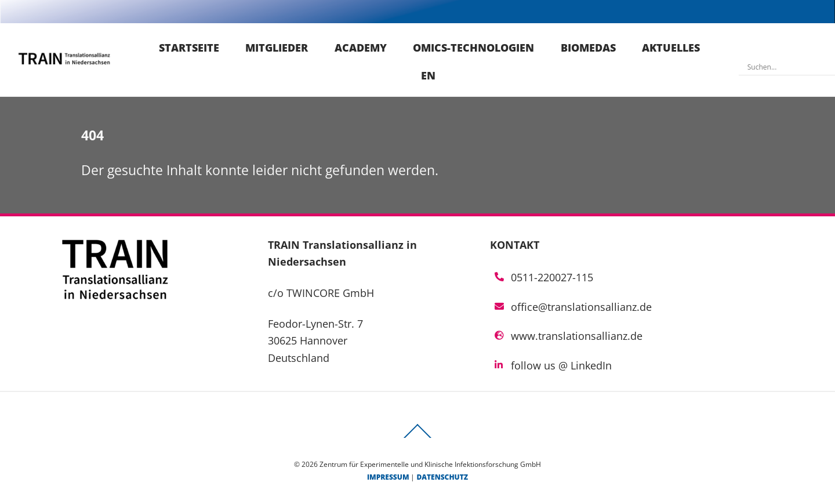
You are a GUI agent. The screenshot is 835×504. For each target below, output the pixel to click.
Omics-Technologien (473, 48)
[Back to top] (418, 438)
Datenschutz (442, 477)
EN (428, 75)
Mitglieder (277, 48)
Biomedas (588, 48)
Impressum (388, 477)
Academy (361, 48)
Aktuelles (671, 48)
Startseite (189, 48)
